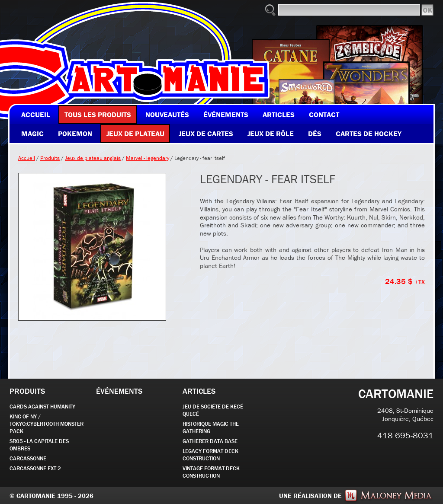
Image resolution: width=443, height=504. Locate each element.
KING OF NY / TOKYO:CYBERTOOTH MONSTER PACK (47, 424)
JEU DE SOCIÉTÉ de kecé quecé (213, 410)
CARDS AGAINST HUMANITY (42, 407)
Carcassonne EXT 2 (35, 468)
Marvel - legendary (148, 158)
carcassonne (28, 458)
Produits (50, 158)
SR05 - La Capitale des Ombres (39, 445)
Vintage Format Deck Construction (211, 472)
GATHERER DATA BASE (210, 441)
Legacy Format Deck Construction (210, 455)
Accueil (27, 158)
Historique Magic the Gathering (211, 427)
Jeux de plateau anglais (93, 158)
